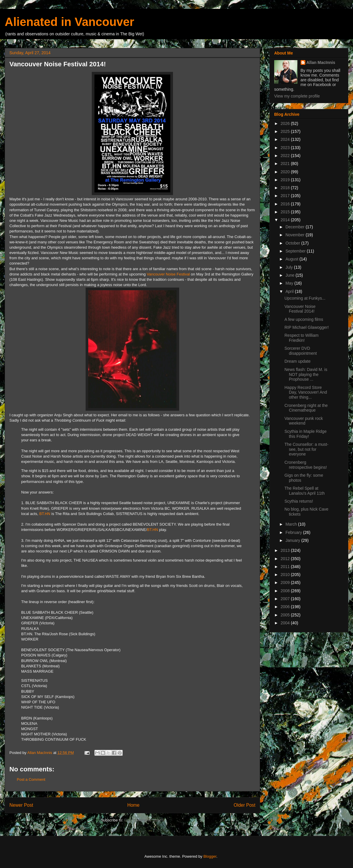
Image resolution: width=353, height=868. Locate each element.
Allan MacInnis (321, 62)
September (296, 251)
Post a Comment (31, 779)
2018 (286, 188)
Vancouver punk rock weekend (304, 421)
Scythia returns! (299, 501)
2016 (286, 204)
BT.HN (45, 514)
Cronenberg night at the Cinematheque (306, 408)
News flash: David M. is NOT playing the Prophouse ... (306, 374)
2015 (286, 212)
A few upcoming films (304, 319)
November (295, 235)
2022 (286, 156)
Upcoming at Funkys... (305, 298)
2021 (286, 164)
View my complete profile (297, 96)
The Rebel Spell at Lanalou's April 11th (305, 491)
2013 (286, 550)
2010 (286, 575)
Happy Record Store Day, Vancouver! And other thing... (306, 392)
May (290, 283)
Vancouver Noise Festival (168, 274)
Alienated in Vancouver (69, 22)
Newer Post (21, 805)
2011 (286, 567)
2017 (286, 196)
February (294, 532)
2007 (286, 599)
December (295, 227)
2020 (286, 172)
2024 (286, 139)
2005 (286, 615)
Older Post (244, 805)
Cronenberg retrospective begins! (306, 465)
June (290, 275)
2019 (286, 180)
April (290, 291)
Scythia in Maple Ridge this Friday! (305, 434)
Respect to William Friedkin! (302, 338)
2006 (286, 607)
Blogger (210, 856)
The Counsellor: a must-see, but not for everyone (306, 449)
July (290, 267)
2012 (286, 559)
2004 (286, 623)
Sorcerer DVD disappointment (301, 351)
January (293, 540)
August (292, 259)
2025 (286, 131)
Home (134, 805)
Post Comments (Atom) (144, 820)
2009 (286, 582)
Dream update (298, 361)
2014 (286, 220)
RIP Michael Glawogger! (307, 327)
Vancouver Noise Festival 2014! (300, 309)
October (293, 243)
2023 (286, 148)
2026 (286, 123)
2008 (286, 591)
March (292, 524)
